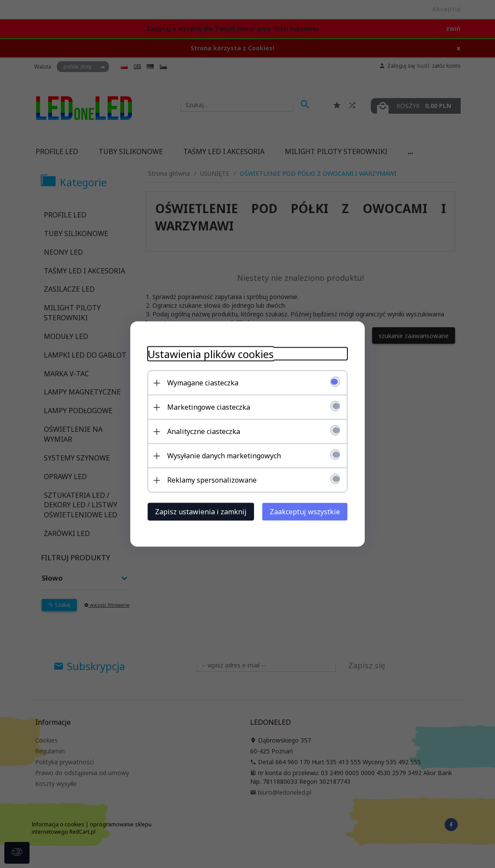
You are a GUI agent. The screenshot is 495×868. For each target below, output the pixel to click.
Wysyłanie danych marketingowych (224, 456)
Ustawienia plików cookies (211, 354)
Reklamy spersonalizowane (212, 480)
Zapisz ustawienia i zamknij (201, 512)
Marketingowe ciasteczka (209, 407)
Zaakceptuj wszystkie (305, 512)
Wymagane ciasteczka (203, 383)
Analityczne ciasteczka (204, 431)
